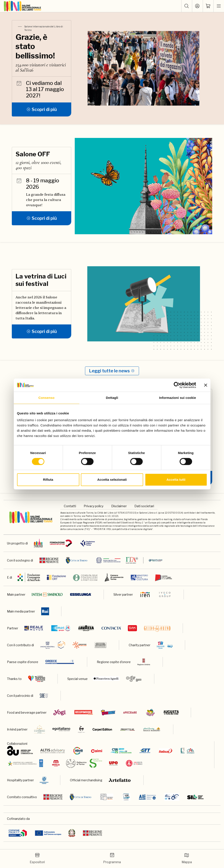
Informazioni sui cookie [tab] (178, 398)
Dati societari (144, 506)
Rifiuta (48, 480)
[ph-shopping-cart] (208, 6)
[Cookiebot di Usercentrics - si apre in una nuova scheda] (177, 385)
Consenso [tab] (46, 398)
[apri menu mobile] (219, 6)
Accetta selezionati (112, 480)
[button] (187, 6)
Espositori (37, 858)
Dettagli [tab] (112, 398)
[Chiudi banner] (206, 385)
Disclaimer (119, 506)
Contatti (70, 506)
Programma (112, 858)
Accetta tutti (176, 480)
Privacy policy (94, 506)
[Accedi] (197, 6)
